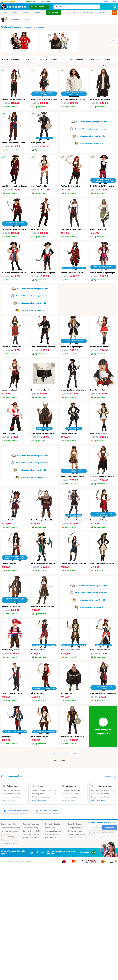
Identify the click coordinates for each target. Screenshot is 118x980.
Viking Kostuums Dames (71, 520)
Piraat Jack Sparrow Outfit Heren (16, 143)
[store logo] (13, 7)
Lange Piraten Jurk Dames (43, 607)
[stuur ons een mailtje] (47, 811)
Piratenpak (7, 736)
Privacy (22, 862)
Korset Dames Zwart (40, 390)
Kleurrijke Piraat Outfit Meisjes (15, 273)
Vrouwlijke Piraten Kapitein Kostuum (77, 390)
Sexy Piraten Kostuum (11, 347)
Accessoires (88, 12)
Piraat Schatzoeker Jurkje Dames (75, 477)
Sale (115, 12)
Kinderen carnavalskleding (8, 835)
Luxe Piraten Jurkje (99, 433)
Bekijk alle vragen (110, 777)
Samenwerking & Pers (76, 834)
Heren (14, 12)
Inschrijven (110, 827)
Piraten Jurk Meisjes (99, 520)
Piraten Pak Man (9, 563)
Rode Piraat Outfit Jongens (102, 186)
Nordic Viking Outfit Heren (72, 736)
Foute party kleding (31, 828)
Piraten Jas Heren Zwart (101, 99)
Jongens (37, 12)
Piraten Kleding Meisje (71, 186)
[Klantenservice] (111, 2)
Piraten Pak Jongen (40, 736)
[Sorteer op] (108, 65)
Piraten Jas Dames (69, 433)
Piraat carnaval (20, 51)
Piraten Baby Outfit (10, 650)
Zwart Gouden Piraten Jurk (102, 563)
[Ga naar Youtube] (43, 853)
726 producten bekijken (34, 27)
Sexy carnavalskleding (10, 840)
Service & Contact (75, 838)
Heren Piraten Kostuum (12, 693)
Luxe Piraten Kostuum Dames (44, 99)
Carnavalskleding (53, 12)
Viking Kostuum (38, 143)
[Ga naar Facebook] (37, 853)
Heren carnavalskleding (10, 831)
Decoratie (103, 12)
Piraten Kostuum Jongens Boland (46, 563)
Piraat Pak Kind (8, 433)
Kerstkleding (50, 828)
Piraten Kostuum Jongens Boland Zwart (49, 273)
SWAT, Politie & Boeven (32, 834)
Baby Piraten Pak (98, 390)
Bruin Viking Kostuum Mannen (44, 520)
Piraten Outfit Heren (40, 229)
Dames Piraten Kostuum (71, 229)
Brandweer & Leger (31, 838)
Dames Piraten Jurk (99, 229)
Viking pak (59, 51)
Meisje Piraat (7, 520)
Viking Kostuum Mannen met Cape (46, 433)
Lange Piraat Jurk (9, 390)
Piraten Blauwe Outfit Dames (74, 563)
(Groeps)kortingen (75, 828)
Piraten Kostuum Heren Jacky (15, 99)
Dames (4, 12)
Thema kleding (72, 12)
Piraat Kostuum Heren (71, 650)
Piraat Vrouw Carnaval (100, 347)
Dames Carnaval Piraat (100, 650)
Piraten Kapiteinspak (11, 607)
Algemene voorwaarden (9, 862)
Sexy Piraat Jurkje (39, 186)
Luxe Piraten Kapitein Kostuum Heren (18, 186)
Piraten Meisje (37, 693)
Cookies (29, 862)
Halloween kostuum (53, 838)
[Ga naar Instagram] (32, 853)
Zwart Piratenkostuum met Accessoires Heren (51, 347)
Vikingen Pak (66, 693)
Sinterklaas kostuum (53, 831)
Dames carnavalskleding (11, 828)
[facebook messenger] (16, 811)
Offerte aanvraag (75, 831)
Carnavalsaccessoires (10, 843)
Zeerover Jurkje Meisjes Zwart (74, 347)
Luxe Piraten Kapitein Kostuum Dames (18, 229)
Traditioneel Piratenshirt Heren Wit (76, 99)
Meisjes (25, 12)
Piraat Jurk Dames (39, 650)
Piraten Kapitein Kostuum (72, 273)
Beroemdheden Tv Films (33, 831)
